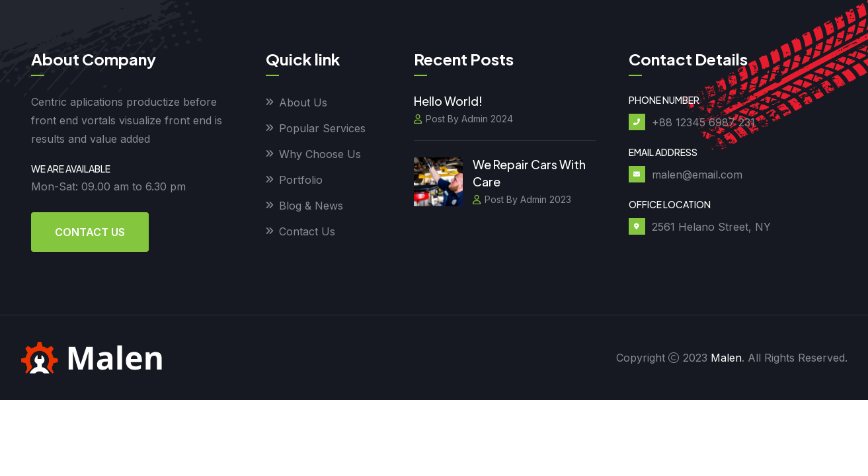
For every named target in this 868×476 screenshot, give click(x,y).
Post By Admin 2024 (463, 119)
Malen (726, 358)
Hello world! (448, 101)
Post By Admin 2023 (522, 199)
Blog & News (311, 206)
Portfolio (301, 180)
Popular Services (322, 128)
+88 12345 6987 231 (703, 122)
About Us (303, 102)
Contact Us (90, 232)
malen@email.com (697, 175)
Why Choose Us (320, 154)
